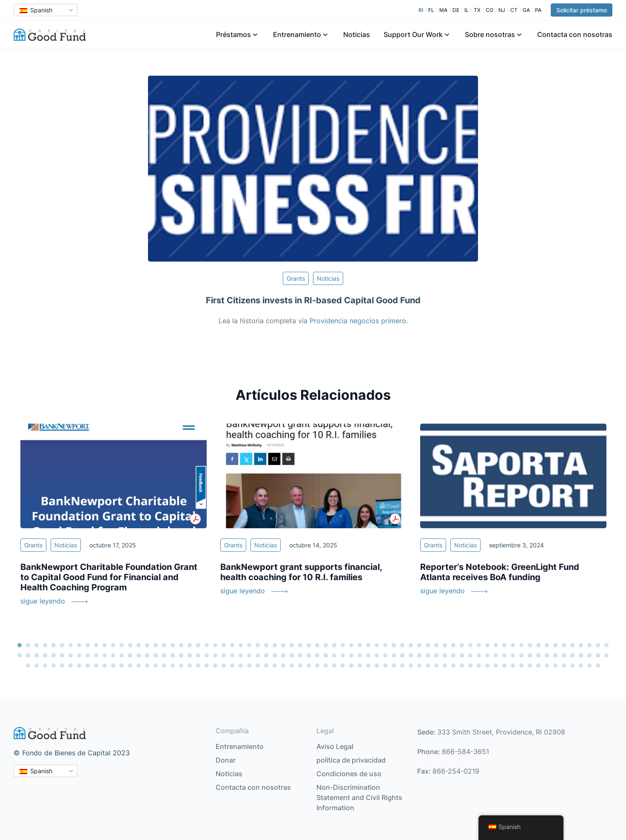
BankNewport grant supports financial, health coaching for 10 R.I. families (301, 572)
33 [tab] (292, 645)
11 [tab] (105, 645)
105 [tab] (309, 655)
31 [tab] (275, 645)
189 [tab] (436, 666)
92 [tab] (198, 655)
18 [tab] (164, 645)
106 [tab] (317, 655)
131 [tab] (530, 655)
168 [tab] (258, 666)
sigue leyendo (43, 601)
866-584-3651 (465, 752)
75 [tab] (54, 655)
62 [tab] (538, 645)
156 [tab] (156, 666)
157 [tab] (164, 666)
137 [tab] (581, 655)
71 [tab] (20, 655)
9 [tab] (88, 645)
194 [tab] (479, 666)
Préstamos (233, 34)
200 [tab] (530, 666)
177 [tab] (334, 666)
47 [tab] (411, 645)
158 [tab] (173, 666)
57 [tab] (496, 645)
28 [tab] (249, 645)
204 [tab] (564, 666)
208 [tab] (598, 666)
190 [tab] (445, 666)
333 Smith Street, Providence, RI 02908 (501, 732)
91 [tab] (190, 655)
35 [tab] (309, 645)
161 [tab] (198, 666)
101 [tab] (275, 655)
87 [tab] (156, 655)
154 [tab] (139, 666)
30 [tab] (266, 645)
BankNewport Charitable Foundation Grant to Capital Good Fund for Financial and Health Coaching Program (109, 577)
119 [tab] (428, 655)
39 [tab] (343, 645)
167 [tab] (249, 666)
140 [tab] (606, 655)
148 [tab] (88, 666)
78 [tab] (79, 655)
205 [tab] (572, 666)
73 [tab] (37, 655)
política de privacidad (351, 760)
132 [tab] (538, 655)
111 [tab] (360, 655)
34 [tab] (300, 645)
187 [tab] (419, 666)
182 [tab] (377, 666)
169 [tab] (266, 666)
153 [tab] (130, 666)
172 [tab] (292, 666)
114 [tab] (385, 655)
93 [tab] (207, 655)
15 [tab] (139, 645)
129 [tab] (513, 655)
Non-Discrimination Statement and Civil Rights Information (359, 797)
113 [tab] (377, 655)
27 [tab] (241, 645)
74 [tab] (45, 655)
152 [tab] (122, 666)
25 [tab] (224, 645)
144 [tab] (54, 666)
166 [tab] (241, 666)
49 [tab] (428, 645)
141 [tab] (28, 666)
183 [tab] (385, 666)
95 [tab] (224, 655)
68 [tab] (589, 645)
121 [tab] (445, 655)
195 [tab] (487, 666)
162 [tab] (207, 666)
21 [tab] (190, 645)
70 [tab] (606, 645)
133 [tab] (547, 655)
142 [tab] (37, 666)
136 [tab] (572, 655)
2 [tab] (28, 645)
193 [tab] (470, 666)
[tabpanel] (114, 520)
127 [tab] (496, 655)
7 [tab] (71, 645)
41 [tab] (360, 645)
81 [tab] (105, 655)
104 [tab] (300, 655)
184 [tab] (394, 666)
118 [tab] (419, 655)
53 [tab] (462, 645)
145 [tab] (62, 666)
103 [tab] (292, 655)
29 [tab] (258, 645)
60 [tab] (521, 645)
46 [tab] (402, 645)
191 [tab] (453, 666)
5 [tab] (54, 645)
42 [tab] (368, 645)
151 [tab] (113, 666)
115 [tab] (394, 655)
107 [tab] (326, 655)
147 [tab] (79, 666)
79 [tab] (88, 655)
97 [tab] (241, 655)
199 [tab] (521, 666)
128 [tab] (504, 655)
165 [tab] (232, 666)
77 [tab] (71, 655)
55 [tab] (479, 645)
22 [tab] (198, 645)
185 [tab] (402, 666)
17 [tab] (156, 645)
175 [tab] (317, 666)
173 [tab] (300, 666)
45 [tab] (394, 645)
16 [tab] (147, 645)
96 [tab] (232, 655)
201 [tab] (538, 666)
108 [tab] (334, 655)
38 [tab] (334, 645)
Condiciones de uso (349, 774)
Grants (296, 278)
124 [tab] (470, 655)
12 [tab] (113, 645)
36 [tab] (317, 645)
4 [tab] (45, 645)
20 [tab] (181, 645)
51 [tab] (445, 645)
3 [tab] (37, 645)
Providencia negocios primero (358, 321)
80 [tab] (96, 655)
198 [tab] (513, 666)
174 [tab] (309, 666)
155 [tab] (147, 666)
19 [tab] (173, 645)
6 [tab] (62, 645)
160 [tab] (190, 666)
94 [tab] (215, 655)
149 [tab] (96, 666)
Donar (226, 760)
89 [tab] (173, 655)
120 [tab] (436, 655)
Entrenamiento (297, 34)
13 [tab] (122, 645)
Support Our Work (413, 34)
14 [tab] (130, 645)
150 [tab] (105, 666)
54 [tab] (470, 645)
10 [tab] (96, 645)
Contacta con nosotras (575, 34)
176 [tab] (326, 666)
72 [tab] (28, 655)
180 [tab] (360, 666)
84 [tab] (130, 655)
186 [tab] (411, 666)
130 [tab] (521, 655)
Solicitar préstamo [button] (582, 10)
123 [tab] (462, 655)
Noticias (357, 34)
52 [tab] (453, 645)
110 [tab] (351, 655)
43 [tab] (377, 645)
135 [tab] (564, 655)
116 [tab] (402, 655)
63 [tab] (547, 645)
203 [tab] (555, 666)
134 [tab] (555, 655)
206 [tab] (581, 666)
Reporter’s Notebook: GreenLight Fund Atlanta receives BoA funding (500, 572)
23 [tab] (207, 645)
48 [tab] (419, 645)
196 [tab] (496, 666)
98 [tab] (249, 655)
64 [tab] (555, 645)
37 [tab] (326, 645)
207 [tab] (589, 666)
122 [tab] (453, 655)
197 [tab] (504, 666)
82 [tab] (113, 655)
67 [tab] (581, 645)
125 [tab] (479, 655)
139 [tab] (598, 655)
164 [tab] (224, 666)
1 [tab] (20, 645)
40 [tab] (351, 645)
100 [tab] (266, 655)
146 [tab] (71, 666)
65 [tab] (564, 645)
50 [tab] (436, 645)
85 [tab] (139, 655)
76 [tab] (62, 655)
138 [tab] (589, 655)
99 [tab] (258, 655)
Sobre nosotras (490, 34)
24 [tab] (215, 645)
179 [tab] (351, 666)
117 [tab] (411, 655)
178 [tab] (343, 666)
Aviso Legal (335, 746)
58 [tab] (504, 645)
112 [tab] (368, 655)
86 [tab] (147, 655)
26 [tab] (232, 645)
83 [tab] (122, 655)
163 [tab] (215, 666)
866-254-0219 (456, 771)
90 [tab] (181, 655)
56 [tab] (487, 645)
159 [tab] (181, 666)
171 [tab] (283, 666)
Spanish (36, 10)
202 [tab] (547, 666)
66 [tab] (572, 645)
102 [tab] (283, 655)
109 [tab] (343, 655)
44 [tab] (385, 645)
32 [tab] (283, 645)
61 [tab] (530, 645)
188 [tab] (428, 666)
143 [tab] (45, 666)
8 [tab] (79, 645)
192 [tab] (462, 666)
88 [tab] (164, 655)
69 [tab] (598, 645)
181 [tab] (368, 666)
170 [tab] (275, 666)
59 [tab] (513, 645)
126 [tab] (487, 655)
